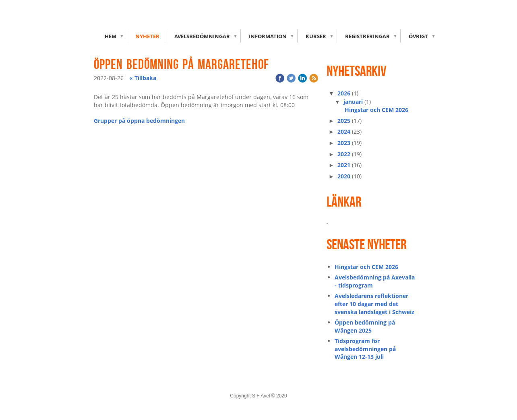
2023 (344, 143)
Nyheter (147, 36)
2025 (344, 121)
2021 (344, 165)
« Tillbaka (143, 78)
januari (353, 102)
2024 (344, 131)
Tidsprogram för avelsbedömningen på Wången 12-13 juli (365, 349)
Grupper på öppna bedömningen (139, 121)
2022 (344, 154)
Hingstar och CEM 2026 (376, 110)
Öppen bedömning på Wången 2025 (365, 326)
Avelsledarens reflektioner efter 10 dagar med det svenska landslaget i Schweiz (374, 304)
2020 (344, 176)
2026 (344, 93)
